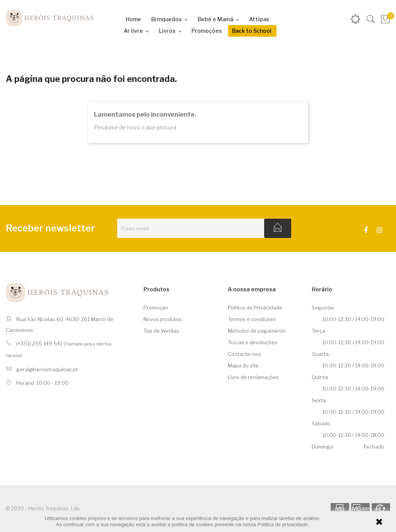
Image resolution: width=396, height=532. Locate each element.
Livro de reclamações (253, 377)
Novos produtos (163, 319)
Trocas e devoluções (253, 342)
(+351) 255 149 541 (39, 343)
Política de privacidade (282, 524)
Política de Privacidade (255, 308)
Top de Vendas (161, 331)
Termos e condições (252, 319)
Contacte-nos (244, 354)
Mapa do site (243, 365)
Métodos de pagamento (257, 331)
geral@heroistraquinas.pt (47, 369)
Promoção (156, 308)
